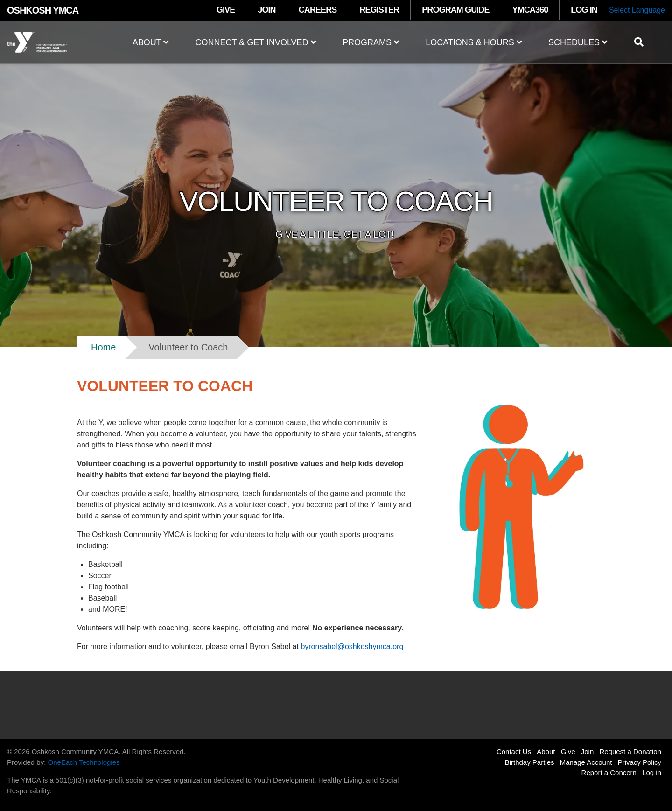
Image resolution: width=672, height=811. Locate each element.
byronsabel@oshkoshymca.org (352, 647)
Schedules (578, 42)
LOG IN (584, 10)
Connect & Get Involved (256, 42)
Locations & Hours (474, 42)
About (151, 42)
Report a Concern (609, 773)
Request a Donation (630, 752)
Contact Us (514, 752)
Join (588, 752)
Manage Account (586, 762)
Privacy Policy (640, 762)
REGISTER (379, 10)
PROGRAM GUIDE (455, 10)
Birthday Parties (530, 762)
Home (103, 347)
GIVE (226, 10)
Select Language (637, 10)
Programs (371, 42)
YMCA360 (530, 10)
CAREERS (318, 10)
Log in (652, 773)
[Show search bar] (643, 42)
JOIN (266, 10)
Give (568, 752)
